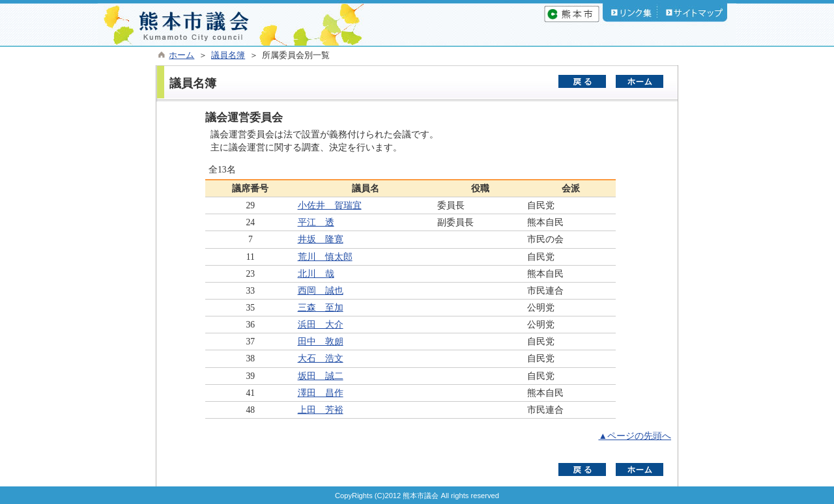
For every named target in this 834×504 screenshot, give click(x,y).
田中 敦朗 (321, 342)
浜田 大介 (321, 325)
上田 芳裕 (321, 410)
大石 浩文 (321, 358)
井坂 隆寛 (321, 239)
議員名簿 (228, 55)
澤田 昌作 (321, 393)
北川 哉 (316, 274)
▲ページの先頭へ (635, 436)
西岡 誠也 (321, 291)
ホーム (181, 55)
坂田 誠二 (321, 376)
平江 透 (316, 222)
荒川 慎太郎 (325, 257)
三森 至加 (321, 308)
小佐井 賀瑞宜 (330, 205)
